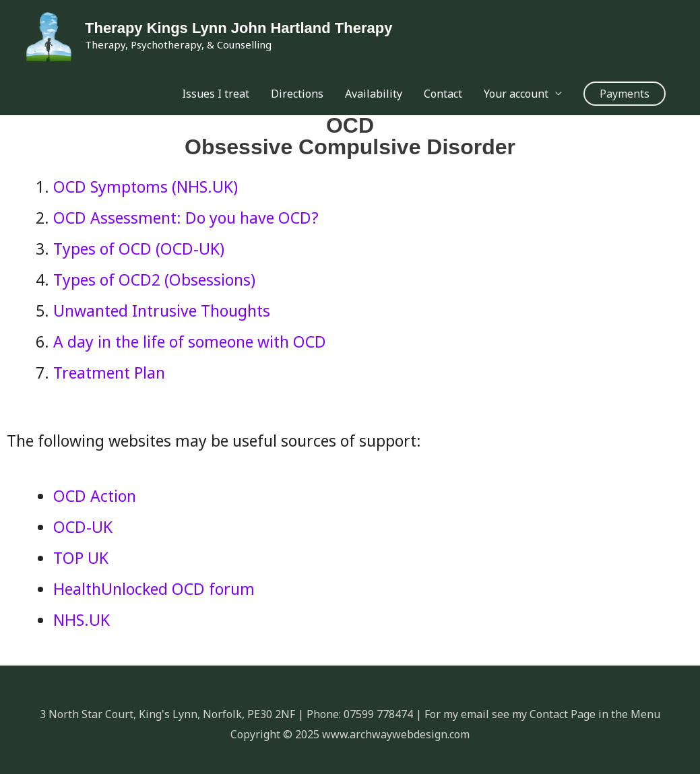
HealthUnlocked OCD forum (154, 589)
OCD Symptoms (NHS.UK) (146, 187)
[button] (625, 94)
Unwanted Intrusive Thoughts (162, 311)
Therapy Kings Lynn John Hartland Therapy (238, 28)
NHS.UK (82, 620)
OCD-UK (83, 527)
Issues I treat (216, 94)
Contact (443, 94)
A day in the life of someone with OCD (190, 342)
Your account (516, 94)
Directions (297, 94)
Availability (374, 94)
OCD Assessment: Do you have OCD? (186, 218)
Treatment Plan (109, 373)
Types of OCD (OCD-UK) (139, 249)
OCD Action (95, 496)
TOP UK (81, 558)
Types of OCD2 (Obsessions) (154, 280)
